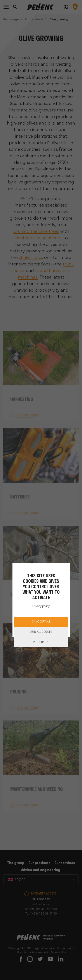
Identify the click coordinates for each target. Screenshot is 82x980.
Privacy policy (41, 606)
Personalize (41, 642)
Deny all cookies (41, 632)
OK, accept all (41, 622)
